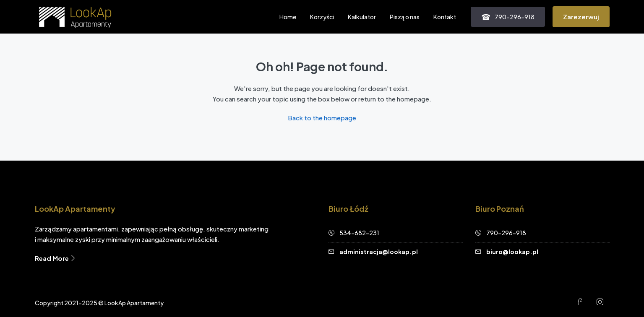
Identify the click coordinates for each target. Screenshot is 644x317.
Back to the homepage (322, 118)
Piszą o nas (405, 17)
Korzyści (322, 17)
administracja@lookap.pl (379, 252)
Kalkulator (362, 17)
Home (288, 17)
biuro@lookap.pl (512, 252)
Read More (56, 258)
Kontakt (445, 17)
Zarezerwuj (581, 17)
